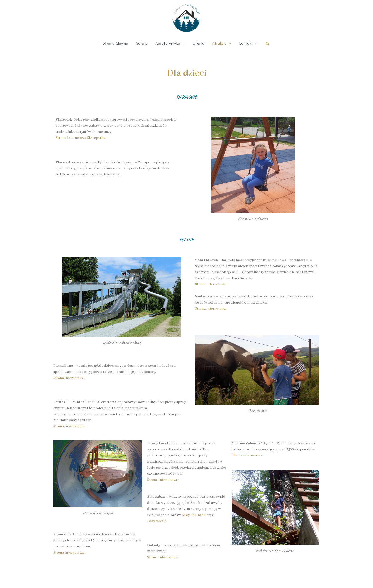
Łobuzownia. (158, 521)
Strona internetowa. (69, 378)
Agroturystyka (168, 44)
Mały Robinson (194, 515)
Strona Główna (115, 44)
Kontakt (246, 44)
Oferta (198, 44)
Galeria (142, 44)
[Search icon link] (268, 44)
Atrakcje (219, 44)
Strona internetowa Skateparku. (81, 138)
